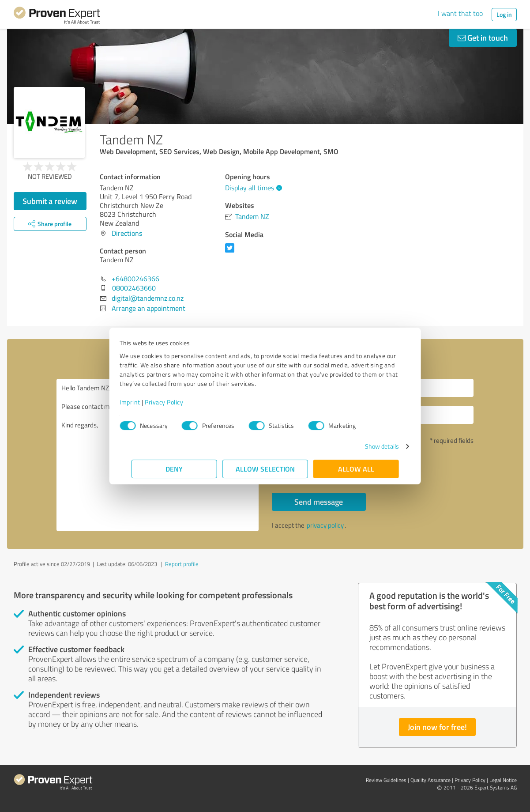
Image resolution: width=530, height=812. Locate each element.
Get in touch (483, 38)
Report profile (182, 564)
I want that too (460, 13)
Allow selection (265, 469)
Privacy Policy (176, 402)
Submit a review (50, 201)
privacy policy (325, 525)
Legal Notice (503, 780)
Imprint (142, 402)
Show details (370, 446)
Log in (504, 14)
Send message (319, 502)
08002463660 (134, 288)
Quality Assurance (430, 780)
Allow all (356, 469)
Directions (127, 233)
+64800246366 (135, 279)
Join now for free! (437, 727)
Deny (174, 469)
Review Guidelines (386, 780)
